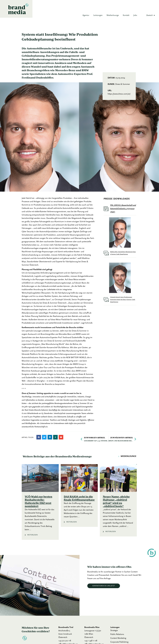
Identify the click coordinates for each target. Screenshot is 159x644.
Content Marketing (118, 638)
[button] (39, 437)
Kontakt (126, 15)
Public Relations (117, 634)
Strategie (114, 631)
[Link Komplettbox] (40, 502)
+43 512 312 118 (65, 641)
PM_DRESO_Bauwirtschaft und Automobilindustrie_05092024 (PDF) (123, 209)
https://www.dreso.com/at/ (119, 94)
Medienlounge (113, 15)
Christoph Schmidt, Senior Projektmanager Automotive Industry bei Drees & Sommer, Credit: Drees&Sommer (123, 300)
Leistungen (98, 15)
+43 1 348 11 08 (91, 641)
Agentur (86, 15)
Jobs (135, 15)
